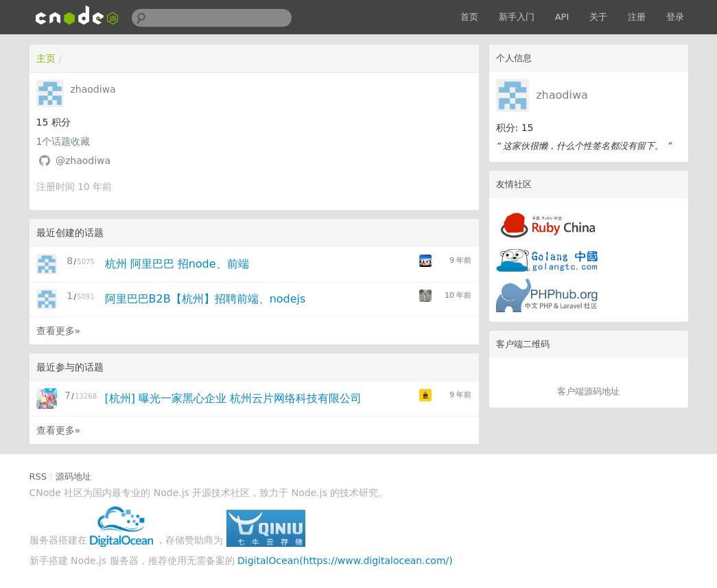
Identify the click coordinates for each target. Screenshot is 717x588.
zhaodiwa (562, 95)
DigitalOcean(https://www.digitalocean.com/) (345, 561)
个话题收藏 (63, 141)
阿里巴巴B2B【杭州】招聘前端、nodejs (205, 299)
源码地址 (73, 477)
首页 (469, 17)
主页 (46, 58)
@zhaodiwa (83, 161)
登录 (675, 17)
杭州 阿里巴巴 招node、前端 (177, 264)
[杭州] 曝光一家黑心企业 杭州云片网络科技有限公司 (234, 398)
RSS (38, 477)
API (562, 17)
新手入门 (517, 17)
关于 (598, 17)
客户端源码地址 (588, 391)
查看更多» (59, 331)
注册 (637, 17)
